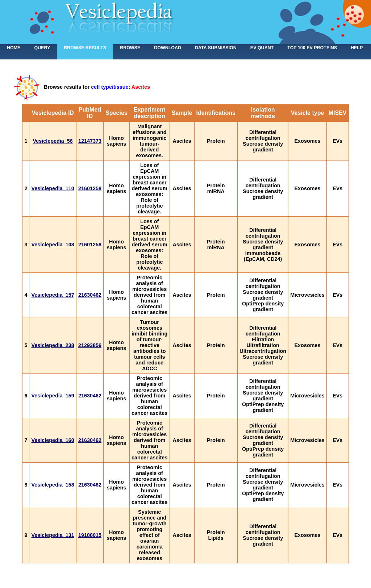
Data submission (216, 48)
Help (357, 48)
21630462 (90, 295)
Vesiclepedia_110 (53, 188)
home (14, 48)
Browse (130, 48)
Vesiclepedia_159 (53, 396)
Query (42, 48)
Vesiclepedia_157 (53, 295)
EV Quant (262, 48)
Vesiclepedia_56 (53, 141)
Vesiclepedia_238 (53, 345)
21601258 (90, 188)
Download (168, 48)
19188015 (90, 535)
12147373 (90, 141)
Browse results (85, 48)
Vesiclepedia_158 (53, 485)
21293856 (90, 345)
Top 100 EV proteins (312, 48)
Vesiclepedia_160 (53, 440)
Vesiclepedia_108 (53, 245)
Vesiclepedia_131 (53, 535)
